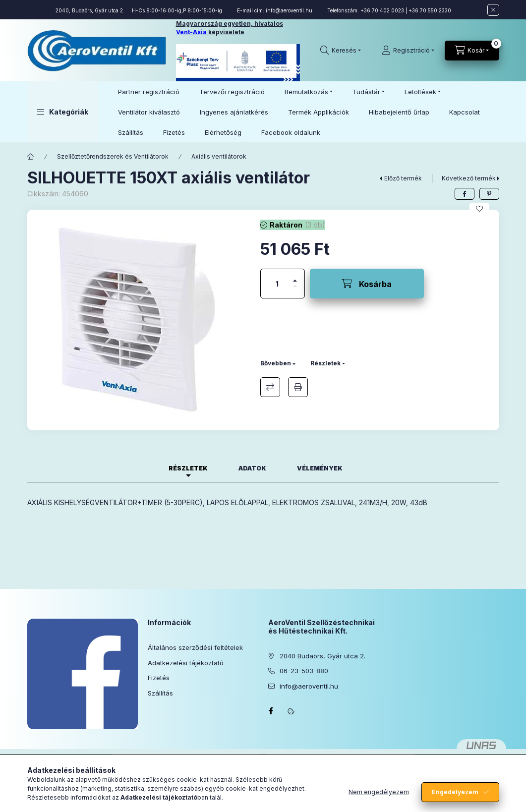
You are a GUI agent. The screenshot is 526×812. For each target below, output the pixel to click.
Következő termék (469, 178)
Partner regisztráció (149, 92)
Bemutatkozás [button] (306, 92)
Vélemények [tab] (320, 468)
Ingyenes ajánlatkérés (234, 112)
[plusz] (295, 276)
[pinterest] (489, 194)
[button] (63, 112)
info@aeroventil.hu (289, 10)
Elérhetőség (223, 132)
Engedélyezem (455, 792)
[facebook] (465, 194)
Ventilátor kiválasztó (149, 112)
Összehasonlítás (270, 387)
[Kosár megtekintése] (472, 51)
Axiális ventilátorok (219, 156)
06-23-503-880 (304, 671)
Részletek (325, 363)
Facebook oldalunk (291, 132)
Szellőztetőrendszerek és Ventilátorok (113, 156)
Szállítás (131, 132)
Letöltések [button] (420, 92)
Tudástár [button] (366, 92)
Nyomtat (298, 387)
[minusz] (295, 291)
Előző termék (403, 178)
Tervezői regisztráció (232, 92)
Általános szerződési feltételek (195, 647)
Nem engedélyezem (379, 792)
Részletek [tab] (188, 468)
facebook (271, 711)
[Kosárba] (367, 284)
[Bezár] (493, 10)
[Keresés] (341, 51)
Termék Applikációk (319, 112)
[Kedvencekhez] (479, 209)
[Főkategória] (31, 157)
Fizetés (174, 132)
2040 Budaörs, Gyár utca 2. (322, 656)
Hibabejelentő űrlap (399, 112)
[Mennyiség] (277, 284)
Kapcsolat (465, 112)
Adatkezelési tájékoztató (186, 663)
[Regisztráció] (408, 51)
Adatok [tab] (252, 468)
